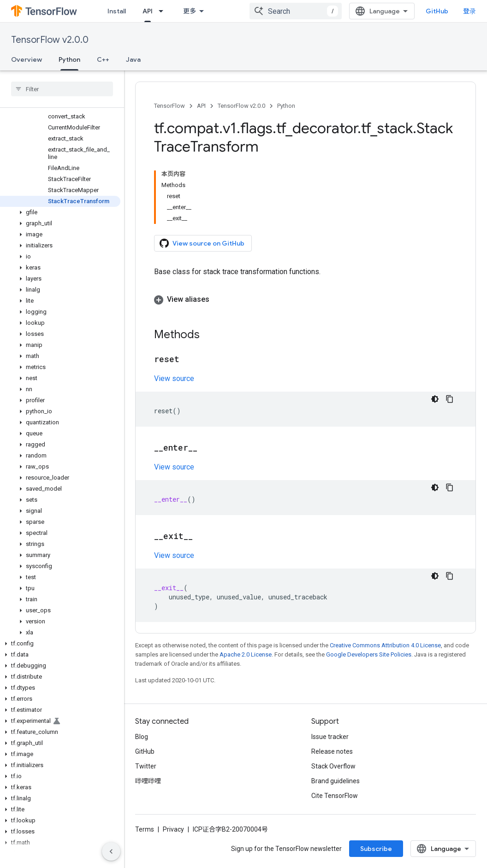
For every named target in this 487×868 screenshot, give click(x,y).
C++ (103, 59)
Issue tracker (330, 737)
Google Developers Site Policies (369, 654)
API (201, 106)
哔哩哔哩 (148, 781)
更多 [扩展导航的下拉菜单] (190, 11)
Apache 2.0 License (246, 654)
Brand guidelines (336, 781)
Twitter (146, 766)
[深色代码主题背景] (435, 399)
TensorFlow (169, 106)
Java (133, 59)
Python (286, 106)
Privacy (173, 829)
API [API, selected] (148, 11)
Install (117, 11)
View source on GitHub (202, 243)
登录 (469, 11)
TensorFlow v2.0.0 (50, 40)
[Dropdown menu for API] (164, 11)
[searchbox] (62, 89)
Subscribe (376, 849)
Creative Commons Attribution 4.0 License (385, 645)
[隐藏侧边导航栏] (111, 851)
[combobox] (296, 11)
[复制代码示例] (450, 399)
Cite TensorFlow (335, 796)
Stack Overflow (333, 766)
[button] (60, 212)
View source (174, 378)
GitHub (437, 11)
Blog (142, 737)
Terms (145, 829)
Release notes (332, 751)
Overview (27, 59)
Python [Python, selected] (69, 59)
